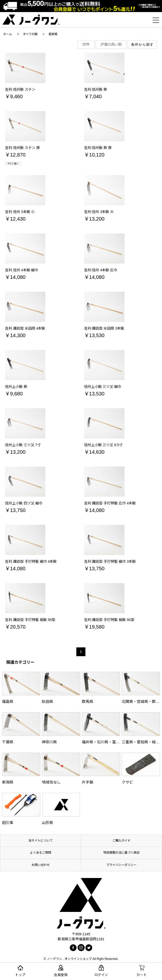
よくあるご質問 (41, 853)
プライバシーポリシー (121, 865)
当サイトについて (41, 841)
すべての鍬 (30, 34)
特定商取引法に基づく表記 (121, 853)
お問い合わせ (41, 865)
